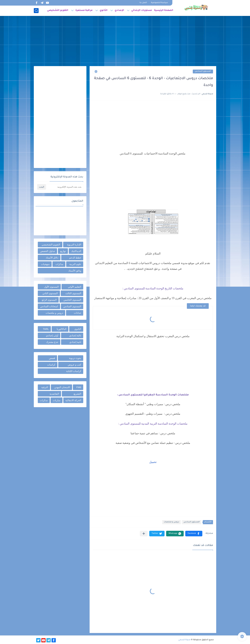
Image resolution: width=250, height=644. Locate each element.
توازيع (63, 251)
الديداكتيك (76, 251)
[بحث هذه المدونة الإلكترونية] (65, 187)
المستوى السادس (203, 71)
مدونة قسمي (184, 640)
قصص (52, 358)
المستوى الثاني (50, 293)
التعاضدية (54, 394)
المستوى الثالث (73, 293)
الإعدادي (119, 11)
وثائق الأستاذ (75, 271)
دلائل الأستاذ (52, 258)
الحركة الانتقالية (73, 400)
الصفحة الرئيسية (164, 11)
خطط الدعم (75, 258)
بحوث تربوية (75, 358)
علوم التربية (75, 264)
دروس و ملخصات (171, 522)
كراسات (51, 365)
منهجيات (45, 264)
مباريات (57, 400)
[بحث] (36, 11)
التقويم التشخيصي (58, 11)
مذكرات (59, 264)
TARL (46, 329)
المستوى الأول (51, 287)
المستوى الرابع (49, 300)
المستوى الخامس (72, 300)
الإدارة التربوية (74, 245)
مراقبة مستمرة (84, 11)
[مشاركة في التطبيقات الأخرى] (144, 534)
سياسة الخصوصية (159, 3)
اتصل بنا (143, 3)
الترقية (45, 387)
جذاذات (77, 313)
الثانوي (104, 11)
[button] (194, 534)
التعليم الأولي (75, 287)
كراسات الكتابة (74, 371)
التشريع (77, 394)
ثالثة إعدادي (75, 335)
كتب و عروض (74, 365)
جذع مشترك (52, 342)
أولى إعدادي (52, 335)
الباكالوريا (62, 329)
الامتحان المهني (62, 387)
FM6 (79, 387)
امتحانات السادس (49, 306)
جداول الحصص (48, 251)
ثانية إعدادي (75, 342)
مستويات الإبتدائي (142, 11)
